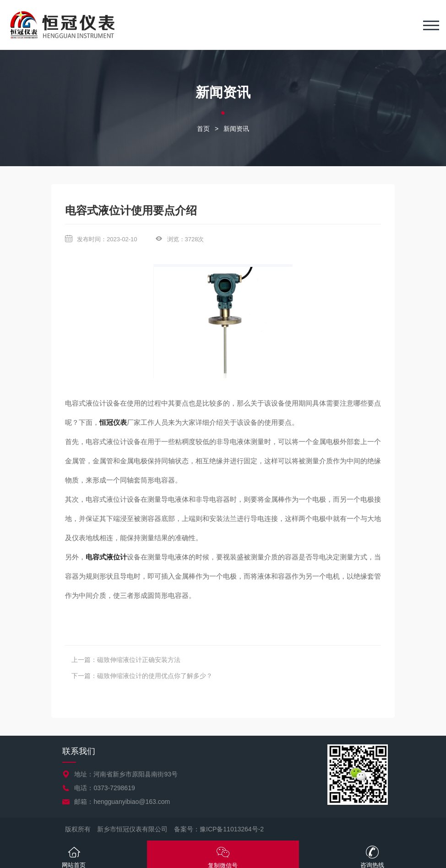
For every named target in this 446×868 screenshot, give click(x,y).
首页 (203, 129)
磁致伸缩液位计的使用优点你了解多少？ (155, 676)
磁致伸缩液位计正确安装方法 (139, 660)
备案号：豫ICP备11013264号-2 (219, 829)
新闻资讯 (236, 129)
